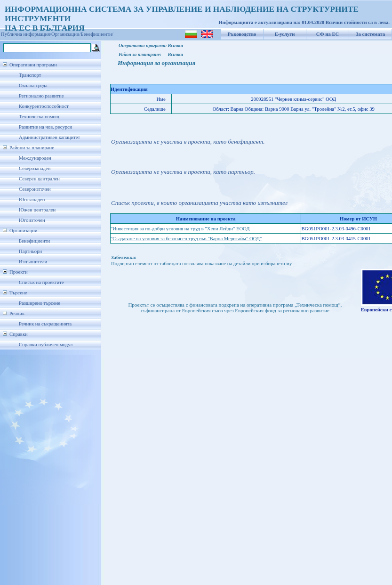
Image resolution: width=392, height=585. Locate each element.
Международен (35, 158)
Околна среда (33, 85)
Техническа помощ (39, 117)
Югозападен (32, 199)
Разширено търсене (40, 303)
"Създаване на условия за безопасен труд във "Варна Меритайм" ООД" (186, 239)
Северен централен (39, 179)
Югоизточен (32, 220)
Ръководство (242, 34)
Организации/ (66, 34)
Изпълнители (33, 262)
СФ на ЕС (328, 34)
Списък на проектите (41, 282)
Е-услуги (285, 34)
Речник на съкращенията (45, 324)
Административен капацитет (49, 137)
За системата (370, 34)
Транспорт (30, 75)
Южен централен (37, 210)
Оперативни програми (33, 65)
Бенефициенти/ (97, 34)
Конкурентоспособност (44, 106)
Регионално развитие (41, 96)
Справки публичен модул (46, 345)
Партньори (30, 251)
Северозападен (35, 168)
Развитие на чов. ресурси (46, 127)
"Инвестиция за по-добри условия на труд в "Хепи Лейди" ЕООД (180, 229)
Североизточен (35, 189)
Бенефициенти (34, 241)
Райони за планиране (32, 148)
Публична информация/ (26, 34)
